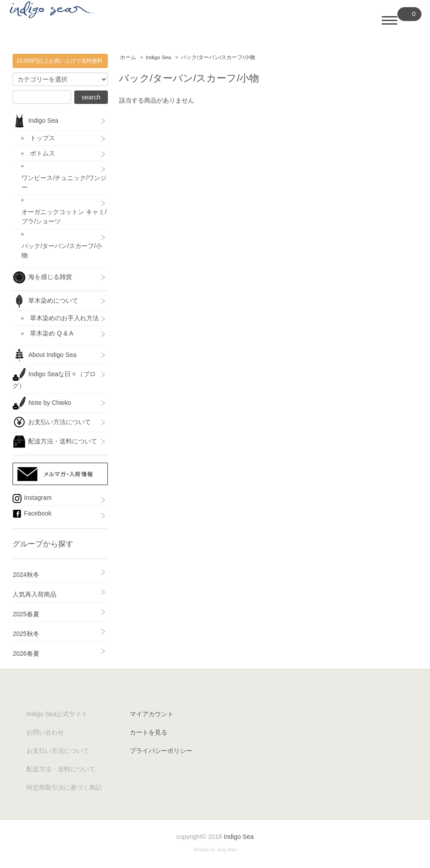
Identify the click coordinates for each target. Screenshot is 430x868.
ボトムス (43, 153)
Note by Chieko (42, 403)
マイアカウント (152, 714)
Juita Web (226, 850)
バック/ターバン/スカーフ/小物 (218, 57)
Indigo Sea (159, 57)
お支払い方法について (52, 422)
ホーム (128, 57)
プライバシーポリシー (161, 751)
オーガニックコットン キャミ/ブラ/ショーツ (64, 217)
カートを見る (149, 732)
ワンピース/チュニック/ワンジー (64, 183)
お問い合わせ (45, 732)
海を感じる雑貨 (45, 277)
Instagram (32, 498)
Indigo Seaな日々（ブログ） (54, 378)
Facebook (32, 514)
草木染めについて (45, 301)
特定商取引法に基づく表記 (64, 787)
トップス (43, 138)
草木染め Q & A (51, 333)
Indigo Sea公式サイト (57, 714)
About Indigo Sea (44, 355)
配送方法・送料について (55, 442)
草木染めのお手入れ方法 (64, 318)
